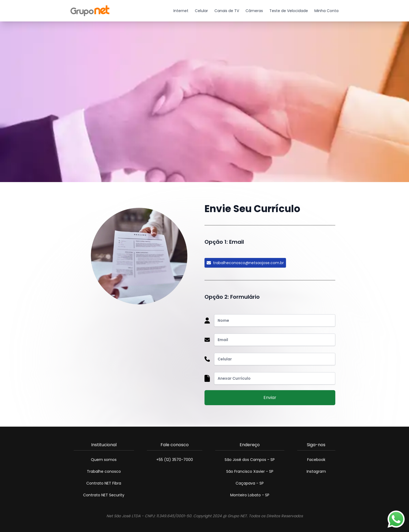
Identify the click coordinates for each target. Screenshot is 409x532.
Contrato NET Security (104, 495)
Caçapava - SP (250, 483)
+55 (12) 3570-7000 (175, 460)
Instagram (316, 471)
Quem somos (104, 460)
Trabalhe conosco (104, 471)
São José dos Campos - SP (250, 460)
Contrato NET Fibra (104, 483)
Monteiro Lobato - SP (250, 495)
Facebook (316, 460)
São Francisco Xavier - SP (250, 471)
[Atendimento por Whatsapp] (396, 519)
